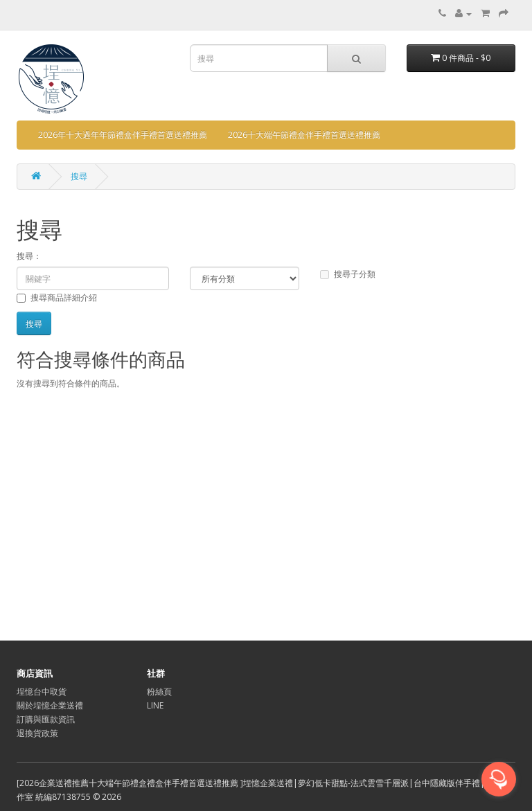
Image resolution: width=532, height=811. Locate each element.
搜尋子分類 (348, 274)
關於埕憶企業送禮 (50, 705)
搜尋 (79, 176)
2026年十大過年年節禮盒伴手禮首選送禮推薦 (123, 135)
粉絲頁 (159, 692)
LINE (155, 705)
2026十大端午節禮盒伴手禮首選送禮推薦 (304, 135)
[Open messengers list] (499, 779)
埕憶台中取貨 (42, 692)
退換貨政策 (37, 733)
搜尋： (29, 256)
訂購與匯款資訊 (46, 719)
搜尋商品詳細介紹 (57, 297)
